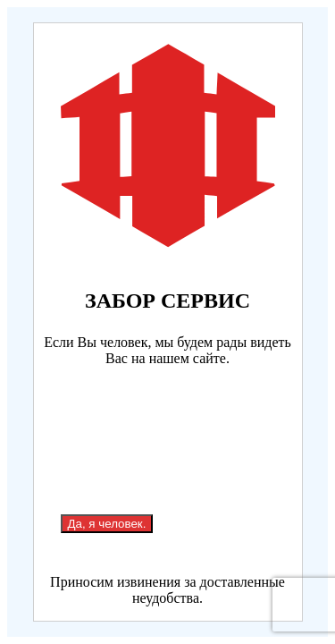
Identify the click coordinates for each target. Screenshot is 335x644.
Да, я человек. (107, 524)
